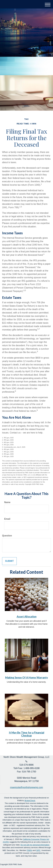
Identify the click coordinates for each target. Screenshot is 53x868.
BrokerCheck (30, 801)
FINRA (29, 850)
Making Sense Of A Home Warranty (27, 678)
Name (7, 502)
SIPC (38, 850)
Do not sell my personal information (35, 845)
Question (7, 536)
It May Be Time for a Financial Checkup (27, 734)
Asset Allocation (27, 617)
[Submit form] (9, 561)
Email (7, 519)
